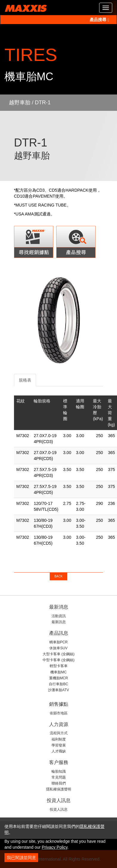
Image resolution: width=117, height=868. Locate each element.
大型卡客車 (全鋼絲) (58, 654)
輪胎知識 (59, 771)
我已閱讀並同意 (21, 858)
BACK (58, 576)
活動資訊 (59, 616)
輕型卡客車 (59, 666)
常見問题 (59, 777)
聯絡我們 (59, 783)
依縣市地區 (59, 713)
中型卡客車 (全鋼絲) (58, 660)
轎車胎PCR (58, 642)
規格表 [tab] (25, 380)
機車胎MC (58, 672)
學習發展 (59, 745)
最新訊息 (59, 622)
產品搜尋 (99, 20)
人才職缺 (59, 751)
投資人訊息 (59, 809)
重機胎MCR (58, 678)
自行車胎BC (58, 684)
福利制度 (59, 739)
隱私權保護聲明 (59, 789)
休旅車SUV (58, 648)
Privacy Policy (54, 847)
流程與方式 (59, 733)
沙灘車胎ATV (58, 690)
